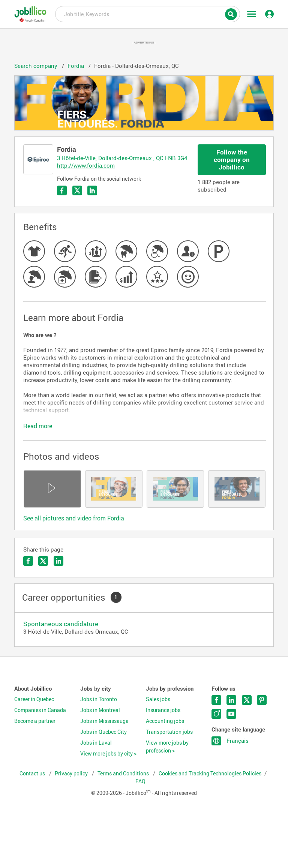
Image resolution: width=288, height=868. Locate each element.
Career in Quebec (34, 699)
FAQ (140, 781)
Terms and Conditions (124, 774)
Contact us (33, 774)
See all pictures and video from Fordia (74, 518)
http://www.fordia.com (86, 165)
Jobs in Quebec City (103, 732)
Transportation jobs (169, 732)
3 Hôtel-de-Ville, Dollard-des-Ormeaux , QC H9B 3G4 (122, 158)
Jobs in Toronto (99, 699)
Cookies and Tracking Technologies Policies (210, 774)
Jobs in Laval (96, 743)
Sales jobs (158, 699)
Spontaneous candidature (61, 624)
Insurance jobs (163, 710)
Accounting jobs (165, 721)
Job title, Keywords (148, 13)
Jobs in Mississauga (104, 721)
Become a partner (35, 721)
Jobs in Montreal (100, 710)
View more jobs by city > (108, 754)
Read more (38, 426)
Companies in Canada (40, 710)
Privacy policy (72, 774)
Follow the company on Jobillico (232, 160)
